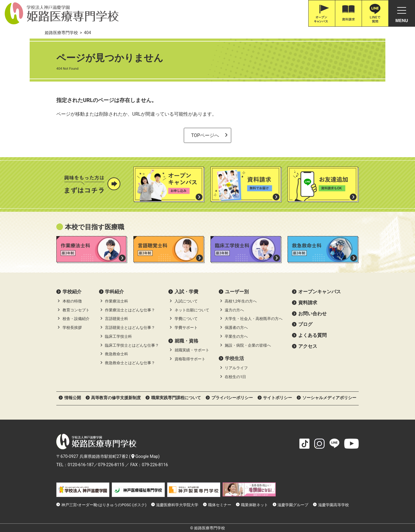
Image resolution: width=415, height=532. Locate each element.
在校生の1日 (235, 377)
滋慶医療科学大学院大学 (177, 505)
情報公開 (73, 398)
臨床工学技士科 (118, 336)
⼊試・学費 (186, 292)
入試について (186, 301)
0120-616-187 (81, 465)
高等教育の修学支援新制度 (116, 398)
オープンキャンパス (320, 292)
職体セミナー (220, 505)
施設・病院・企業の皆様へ (248, 345)
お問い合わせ (312, 314)
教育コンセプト (76, 310)
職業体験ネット (254, 505)
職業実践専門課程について (176, 398)
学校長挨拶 (72, 328)
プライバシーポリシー (232, 398)
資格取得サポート (190, 359)
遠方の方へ (234, 310)
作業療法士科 (116, 301)
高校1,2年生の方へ (241, 301)
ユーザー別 (237, 292)
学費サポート (186, 328)
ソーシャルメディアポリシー (329, 398)
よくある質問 (312, 335)
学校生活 (234, 358)
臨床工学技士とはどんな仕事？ (132, 345)
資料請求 (308, 303)
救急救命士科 (116, 354)
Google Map (145, 456)
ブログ (305, 324)
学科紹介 (114, 292)
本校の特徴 (72, 301)
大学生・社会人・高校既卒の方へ (254, 319)
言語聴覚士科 (116, 319)
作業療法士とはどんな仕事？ (130, 310)
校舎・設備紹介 (76, 319)
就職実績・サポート (192, 350)
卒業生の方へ (236, 336)
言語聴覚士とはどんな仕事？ (130, 328)
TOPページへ (205, 135)
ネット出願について (192, 310)
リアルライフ (236, 368)
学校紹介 (72, 292)
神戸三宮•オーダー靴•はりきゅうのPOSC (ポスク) (104, 505)
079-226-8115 (111, 465)
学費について (186, 319)
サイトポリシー (277, 398)
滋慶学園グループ (293, 505)
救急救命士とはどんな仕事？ (130, 363)
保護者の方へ (236, 328)
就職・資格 (186, 341)
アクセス (308, 346)
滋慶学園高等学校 (333, 505)
